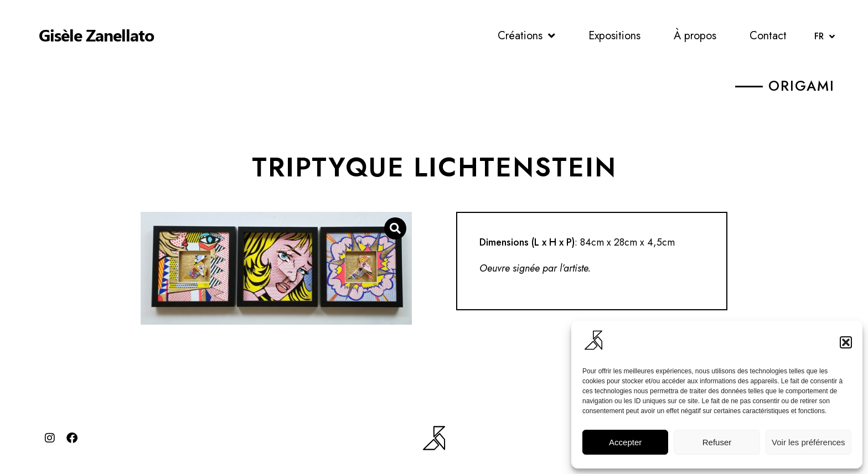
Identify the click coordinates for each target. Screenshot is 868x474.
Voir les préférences (808, 442)
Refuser (717, 442)
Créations (526, 36)
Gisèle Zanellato (96, 35)
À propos (695, 36)
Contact (768, 36)
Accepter (625, 442)
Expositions (614, 36)
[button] (846, 342)
